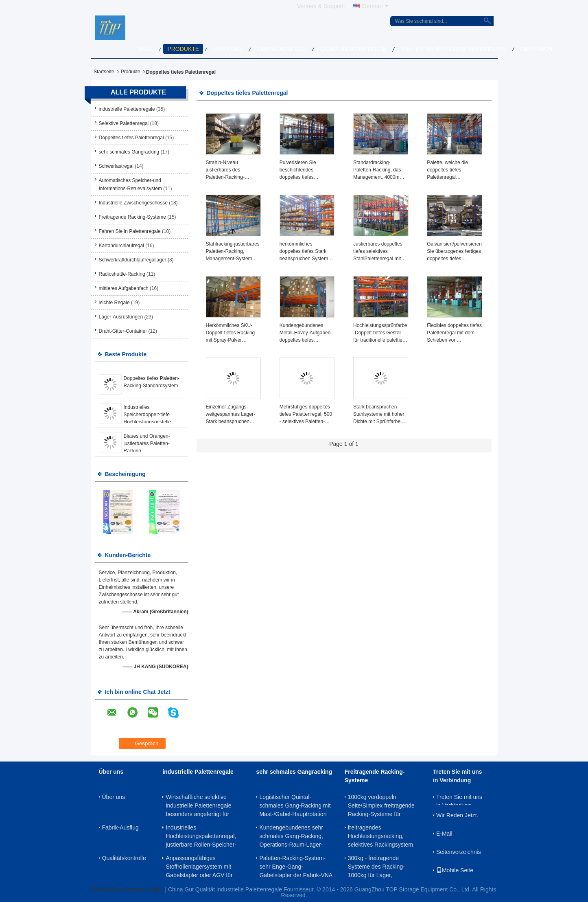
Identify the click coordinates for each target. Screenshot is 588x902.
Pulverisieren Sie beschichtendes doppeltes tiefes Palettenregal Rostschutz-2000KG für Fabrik (305, 170)
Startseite (104, 72)
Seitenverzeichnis (459, 852)
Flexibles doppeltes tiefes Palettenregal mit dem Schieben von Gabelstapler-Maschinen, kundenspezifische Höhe (454, 333)
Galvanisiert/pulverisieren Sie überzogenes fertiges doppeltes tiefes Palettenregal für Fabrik (454, 252)
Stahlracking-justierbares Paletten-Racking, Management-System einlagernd (233, 252)
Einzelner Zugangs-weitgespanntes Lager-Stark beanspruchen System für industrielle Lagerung (231, 415)
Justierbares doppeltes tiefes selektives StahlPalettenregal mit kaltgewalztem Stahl (378, 252)
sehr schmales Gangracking (129, 152)
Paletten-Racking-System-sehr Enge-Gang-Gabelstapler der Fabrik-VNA (296, 867)
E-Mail (444, 834)
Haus (145, 49)
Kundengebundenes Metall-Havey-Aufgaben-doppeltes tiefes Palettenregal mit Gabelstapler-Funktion (306, 333)
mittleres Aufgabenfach (124, 288)
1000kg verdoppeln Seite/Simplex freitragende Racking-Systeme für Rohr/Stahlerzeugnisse (381, 805)
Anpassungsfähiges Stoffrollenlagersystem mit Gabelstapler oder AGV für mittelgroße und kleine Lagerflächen (199, 867)
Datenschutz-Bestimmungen (128, 889)
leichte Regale (114, 303)
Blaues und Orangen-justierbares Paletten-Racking (147, 443)
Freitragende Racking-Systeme (132, 217)
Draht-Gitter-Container (123, 331)
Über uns (228, 49)
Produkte (183, 49)
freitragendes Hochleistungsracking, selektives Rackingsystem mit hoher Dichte (380, 836)
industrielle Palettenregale (127, 109)
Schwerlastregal (116, 166)
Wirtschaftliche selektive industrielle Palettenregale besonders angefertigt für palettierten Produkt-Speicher (202, 805)
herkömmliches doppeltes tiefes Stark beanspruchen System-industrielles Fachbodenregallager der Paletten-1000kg (307, 252)
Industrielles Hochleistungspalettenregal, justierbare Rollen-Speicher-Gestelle (201, 836)
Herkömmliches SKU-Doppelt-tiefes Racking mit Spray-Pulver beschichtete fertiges (231, 333)
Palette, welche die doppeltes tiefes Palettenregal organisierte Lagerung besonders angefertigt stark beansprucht (451, 170)
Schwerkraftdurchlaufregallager (133, 260)
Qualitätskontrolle (353, 49)
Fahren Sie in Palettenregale (130, 231)
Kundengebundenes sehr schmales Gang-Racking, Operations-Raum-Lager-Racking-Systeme (291, 836)
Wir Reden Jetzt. (457, 815)
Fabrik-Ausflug (282, 49)
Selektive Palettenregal (124, 123)
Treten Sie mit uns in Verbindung (454, 49)
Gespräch (537, 49)
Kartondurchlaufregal (121, 246)
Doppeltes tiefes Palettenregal (131, 138)
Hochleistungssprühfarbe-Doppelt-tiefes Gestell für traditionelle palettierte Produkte (381, 333)
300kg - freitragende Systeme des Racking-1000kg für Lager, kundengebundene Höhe (379, 867)
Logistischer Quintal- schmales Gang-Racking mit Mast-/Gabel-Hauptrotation (295, 805)
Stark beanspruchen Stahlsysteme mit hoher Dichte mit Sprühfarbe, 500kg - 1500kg (379, 415)
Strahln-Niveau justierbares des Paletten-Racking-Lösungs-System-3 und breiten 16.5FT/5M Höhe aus (232, 170)
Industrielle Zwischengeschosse (133, 203)
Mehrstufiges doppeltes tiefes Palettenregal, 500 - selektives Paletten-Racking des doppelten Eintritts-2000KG (306, 415)
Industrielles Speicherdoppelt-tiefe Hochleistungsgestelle (148, 415)
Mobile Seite (455, 870)
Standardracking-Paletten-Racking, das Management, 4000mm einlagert (378, 170)
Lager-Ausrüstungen (121, 317)
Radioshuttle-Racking (122, 274)
